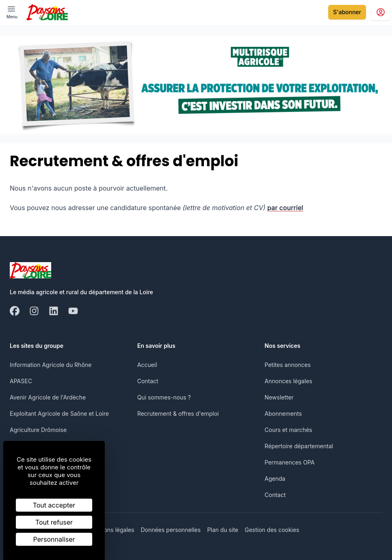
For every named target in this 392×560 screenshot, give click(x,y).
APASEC (21, 381)
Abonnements (283, 413)
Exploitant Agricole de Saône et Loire (59, 413)
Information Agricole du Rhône (51, 365)
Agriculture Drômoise (38, 430)
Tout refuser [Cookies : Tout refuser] (54, 522)
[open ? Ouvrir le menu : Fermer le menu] (12, 12)
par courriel (285, 208)
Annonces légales (288, 381)
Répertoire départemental (299, 446)
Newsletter (279, 397)
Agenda (275, 479)
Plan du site (223, 530)
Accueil (147, 365)
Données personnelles (171, 530)
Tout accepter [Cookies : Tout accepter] (54, 505)
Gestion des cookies (272, 530)
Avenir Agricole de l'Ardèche (48, 397)
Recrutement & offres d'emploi (178, 413)
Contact (148, 381)
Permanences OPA (289, 462)
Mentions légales (111, 530)
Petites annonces (288, 365)
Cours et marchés (288, 430)
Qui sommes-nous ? (164, 397)
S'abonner (347, 12)
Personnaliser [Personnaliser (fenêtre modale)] (54, 539)
